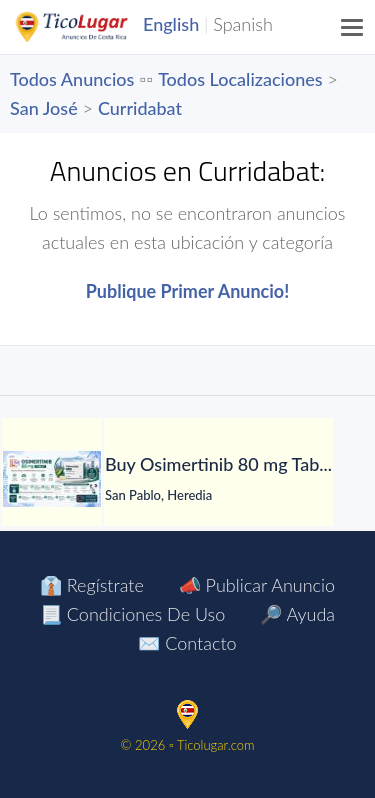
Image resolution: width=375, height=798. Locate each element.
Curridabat (140, 108)
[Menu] (353, 27)
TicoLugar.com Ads (93, 27)
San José (44, 108)
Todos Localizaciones (240, 79)
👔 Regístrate (92, 585)
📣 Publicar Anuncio (257, 585)
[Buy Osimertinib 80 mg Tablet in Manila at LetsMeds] (52, 479)
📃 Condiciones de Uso (132, 614)
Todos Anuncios (72, 79)
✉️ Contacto (187, 643)
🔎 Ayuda (297, 614)
